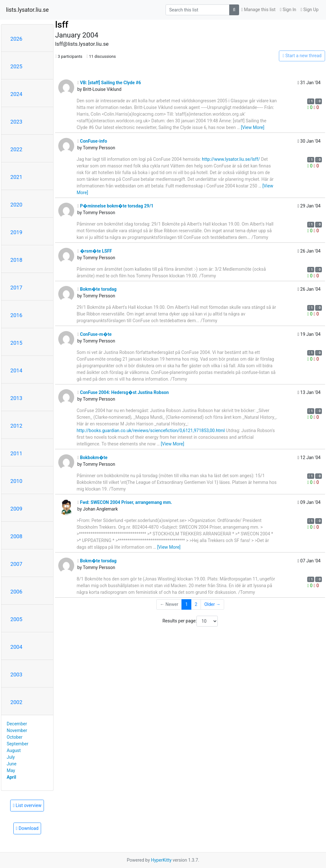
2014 (17, 370)
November (17, 730)
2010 (17, 481)
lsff (62, 25)
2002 (17, 702)
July (11, 757)
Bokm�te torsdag (97, 289)
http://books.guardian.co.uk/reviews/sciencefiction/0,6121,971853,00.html (151, 431)
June (12, 764)
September (18, 744)
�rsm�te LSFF (95, 251)
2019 (17, 232)
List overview (27, 805)
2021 (17, 177)
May (11, 770)
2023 (17, 122)
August (14, 750)
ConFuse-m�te (95, 334)
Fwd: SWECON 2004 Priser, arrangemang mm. (125, 502)
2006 (17, 592)
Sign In (288, 10)
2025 (17, 66)
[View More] (253, 127)
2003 (17, 675)
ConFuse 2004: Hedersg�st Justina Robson (123, 392)
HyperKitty (161, 860)
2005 (17, 619)
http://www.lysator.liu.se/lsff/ (231, 159)
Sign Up (309, 10)
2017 (17, 288)
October (14, 737)
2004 (17, 647)
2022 (17, 149)
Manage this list (259, 10)
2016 (17, 315)
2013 (17, 398)
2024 (17, 94)
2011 (17, 453)
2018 (17, 260)
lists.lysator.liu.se (27, 10)
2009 (17, 509)
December (17, 724)
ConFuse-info (92, 141)
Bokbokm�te (92, 458)
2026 (17, 39)
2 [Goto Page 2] (196, 604)
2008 (17, 536)
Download (27, 828)
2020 (17, 205)
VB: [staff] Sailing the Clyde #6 (109, 83)
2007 (17, 564)
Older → (213, 604)
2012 (17, 426)
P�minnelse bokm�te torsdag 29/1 (115, 206)
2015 (17, 343)
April (11, 777)
